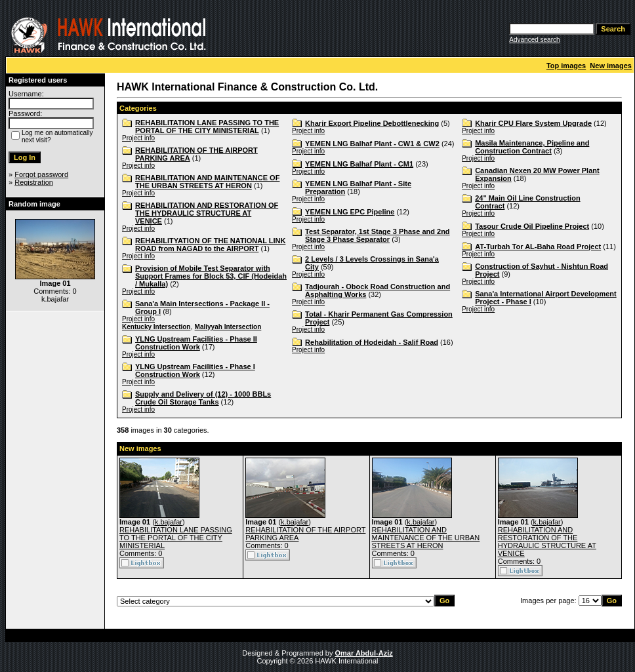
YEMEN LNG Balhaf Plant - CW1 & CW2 (372, 144)
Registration (34, 182)
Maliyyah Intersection (228, 327)
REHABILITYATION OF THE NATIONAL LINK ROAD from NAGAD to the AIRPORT (210, 245)
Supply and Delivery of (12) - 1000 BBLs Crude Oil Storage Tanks (203, 398)
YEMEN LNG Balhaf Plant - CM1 (359, 164)
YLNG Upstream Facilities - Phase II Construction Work (196, 343)
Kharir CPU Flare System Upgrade (533, 123)
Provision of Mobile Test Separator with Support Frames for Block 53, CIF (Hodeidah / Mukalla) (211, 276)
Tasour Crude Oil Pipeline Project (532, 226)
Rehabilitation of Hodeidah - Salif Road (372, 342)
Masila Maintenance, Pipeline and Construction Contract (532, 147)
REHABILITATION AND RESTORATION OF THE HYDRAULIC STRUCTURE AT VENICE (207, 213)
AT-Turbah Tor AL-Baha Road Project (538, 247)
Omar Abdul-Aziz (364, 653)
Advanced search (534, 40)
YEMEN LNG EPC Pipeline (350, 212)
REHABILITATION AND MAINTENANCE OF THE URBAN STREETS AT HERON (207, 182)
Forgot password (41, 174)
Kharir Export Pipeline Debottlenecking (372, 123)
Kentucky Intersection (156, 327)
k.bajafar (169, 522)
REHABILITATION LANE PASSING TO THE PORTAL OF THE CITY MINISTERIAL (207, 127)
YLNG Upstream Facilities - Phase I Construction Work (195, 370)
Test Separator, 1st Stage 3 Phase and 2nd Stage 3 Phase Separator (378, 235)
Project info (138, 138)
